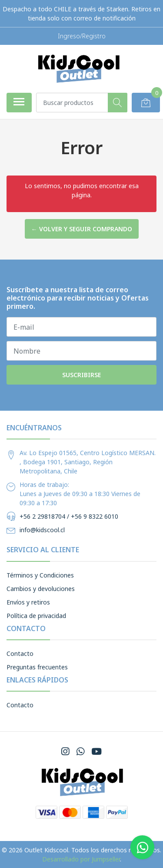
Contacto (20, 654)
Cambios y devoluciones (41, 589)
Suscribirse (81, 375)
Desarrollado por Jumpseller (81, 859)
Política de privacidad (36, 616)
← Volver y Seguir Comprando (82, 229)
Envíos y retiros (28, 602)
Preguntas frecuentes (37, 667)
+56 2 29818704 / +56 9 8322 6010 (69, 516)
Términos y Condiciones (40, 575)
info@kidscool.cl (42, 530)
